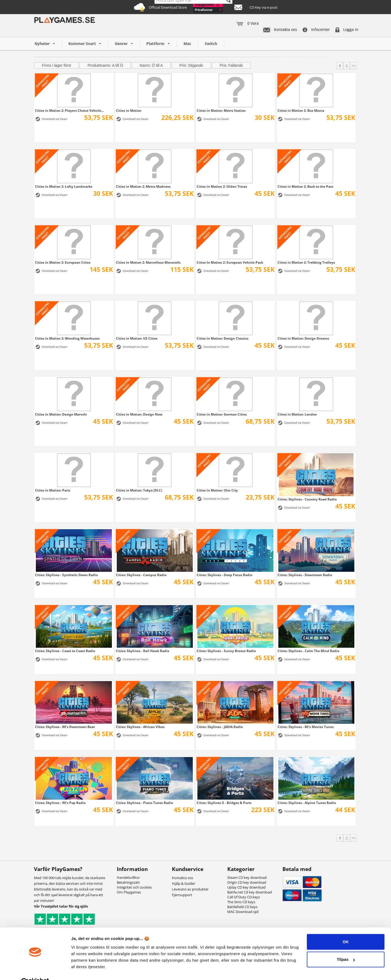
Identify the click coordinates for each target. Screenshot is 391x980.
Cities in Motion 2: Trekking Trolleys (306, 262)
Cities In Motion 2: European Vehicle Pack (230, 262)
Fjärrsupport (182, 895)
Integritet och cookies (134, 887)
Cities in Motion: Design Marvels (61, 414)
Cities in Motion (129, 110)
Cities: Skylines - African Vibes (140, 727)
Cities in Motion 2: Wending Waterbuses (67, 338)
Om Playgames (129, 892)
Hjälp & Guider (184, 883)
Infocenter (316, 29)
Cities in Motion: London (297, 414)
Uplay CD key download (246, 887)
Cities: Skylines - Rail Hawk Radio (143, 651)
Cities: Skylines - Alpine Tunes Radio (307, 803)
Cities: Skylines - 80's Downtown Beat (65, 727)
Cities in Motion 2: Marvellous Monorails (148, 262)
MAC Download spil (243, 912)
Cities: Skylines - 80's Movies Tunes (306, 727)
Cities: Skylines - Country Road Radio (307, 499)
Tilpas (346, 947)
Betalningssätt (128, 882)
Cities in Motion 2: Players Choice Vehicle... (69, 110)
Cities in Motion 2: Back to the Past (305, 186)
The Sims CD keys (241, 902)
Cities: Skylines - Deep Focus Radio (224, 575)
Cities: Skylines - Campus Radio (141, 575)
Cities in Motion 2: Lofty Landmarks (64, 186)
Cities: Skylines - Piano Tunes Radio (144, 803)
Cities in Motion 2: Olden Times (222, 186)
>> (354, 66)
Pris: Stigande (191, 65)
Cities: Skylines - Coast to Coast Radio (65, 651)
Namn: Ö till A (151, 65)
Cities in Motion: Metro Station (221, 110)
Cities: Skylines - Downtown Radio (305, 575)
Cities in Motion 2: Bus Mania (301, 110)
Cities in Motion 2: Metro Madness (143, 186)
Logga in (347, 29)
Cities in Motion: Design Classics (223, 338)
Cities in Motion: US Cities (137, 338)
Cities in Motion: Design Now (139, 414)
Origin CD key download (247, 882)
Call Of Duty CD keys (244, 897)
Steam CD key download (247, 877)
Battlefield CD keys (242, 907)
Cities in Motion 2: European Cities (63, 262)
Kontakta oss (280, 29)
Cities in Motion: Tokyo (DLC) (139, 490)
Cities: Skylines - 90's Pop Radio (60, 803)
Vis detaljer (82, 969)
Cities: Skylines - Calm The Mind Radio (308, 651)
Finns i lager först (56, 65)
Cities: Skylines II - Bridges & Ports (224, 803)
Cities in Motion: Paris (53, 490)
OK (346, 929)
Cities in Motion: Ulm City (217, 490)
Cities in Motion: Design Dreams (303, 338)
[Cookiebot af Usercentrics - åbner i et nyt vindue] (35, 969)
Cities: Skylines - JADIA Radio (220, 727)
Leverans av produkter (190, 889)
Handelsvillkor (128, 877)
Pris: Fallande (231, 65)
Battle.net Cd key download (250, 892)
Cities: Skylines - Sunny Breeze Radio (226, 651)
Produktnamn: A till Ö (105, 65)
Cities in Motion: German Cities (222, 414)
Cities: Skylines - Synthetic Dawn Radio (66, 575)
